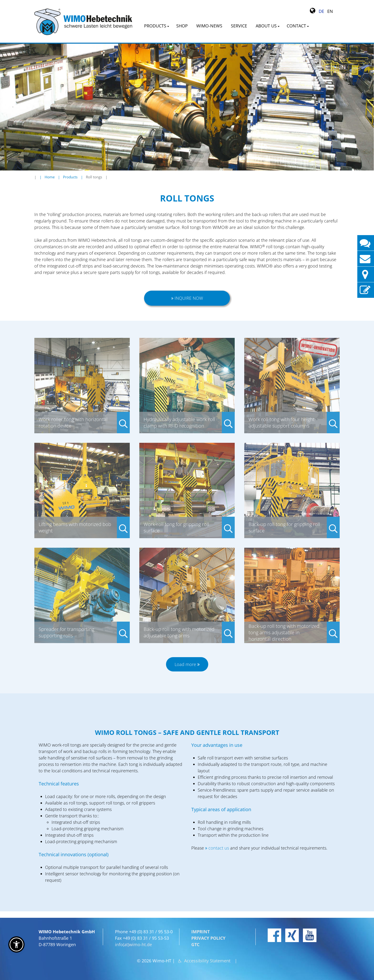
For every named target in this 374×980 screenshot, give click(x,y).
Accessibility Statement (207, 961)
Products (70, 177)
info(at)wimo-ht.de (133, 944)
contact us (219, 848)
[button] (16, 944)
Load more (185, 664)
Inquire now (189, 298)
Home (50, 177)
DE (321, 11)
